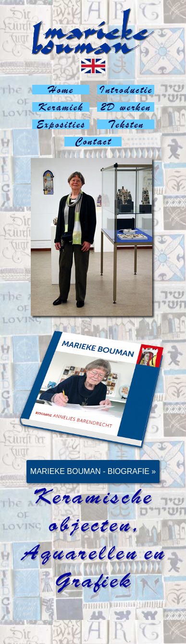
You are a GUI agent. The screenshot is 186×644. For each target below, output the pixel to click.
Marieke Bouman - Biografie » (93, 471)
